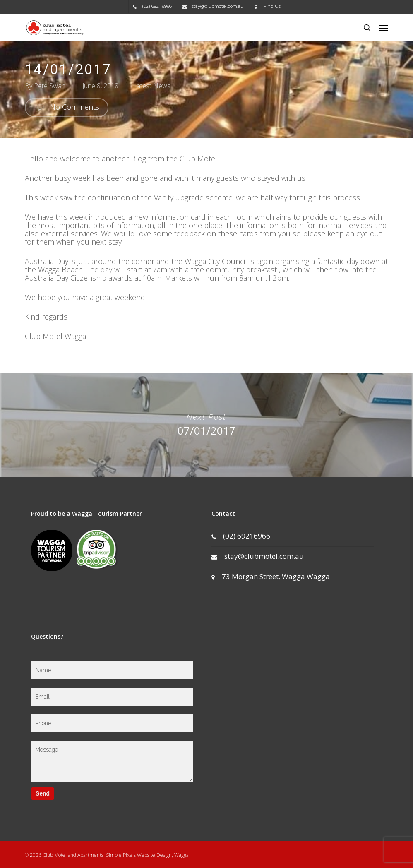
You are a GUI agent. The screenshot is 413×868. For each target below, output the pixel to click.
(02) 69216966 (241, 536)
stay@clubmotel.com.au (258, 556)
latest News (153, 86)
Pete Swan (50, 86)
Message (112, 761)
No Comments (67, 108)
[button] (384, 28)
